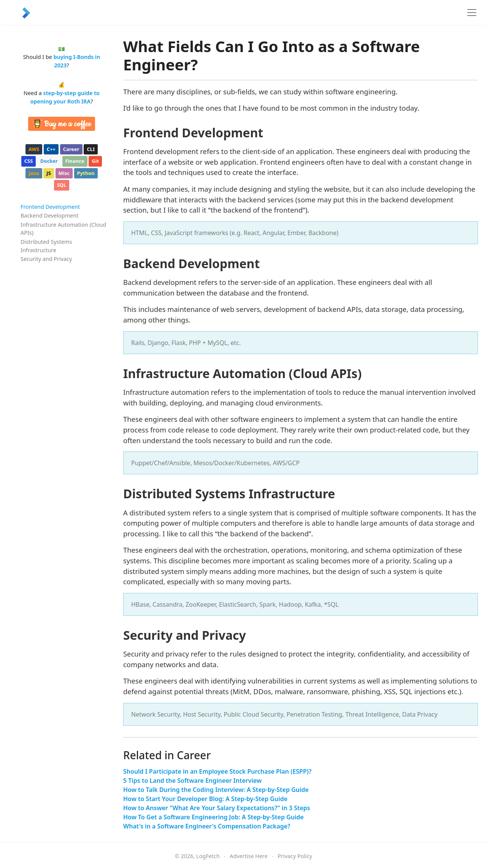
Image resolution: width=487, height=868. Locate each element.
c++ (51, 149)
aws (34, 149)
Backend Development (49, 215)
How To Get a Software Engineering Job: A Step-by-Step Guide (213, 817)
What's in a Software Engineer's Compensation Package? (207, 826)
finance (75, 161)
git (95, 161)
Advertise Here (249, 856)
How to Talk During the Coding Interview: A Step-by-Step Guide (216, 790)
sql (62, 185)
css (29, 161)
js (48, 173)
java (34, 173)
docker (49, 161)
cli (91, 149)
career (71, 149)
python (86, 173)
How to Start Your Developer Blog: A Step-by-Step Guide (205, 799)
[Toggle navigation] (472, 13)
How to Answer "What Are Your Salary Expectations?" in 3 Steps (217, 808)
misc (64, 173)
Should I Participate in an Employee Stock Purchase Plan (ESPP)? (217, 771)
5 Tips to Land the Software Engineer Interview (192, 781)
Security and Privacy (46, 259)
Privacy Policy (295, 856)
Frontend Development (50, 207)
